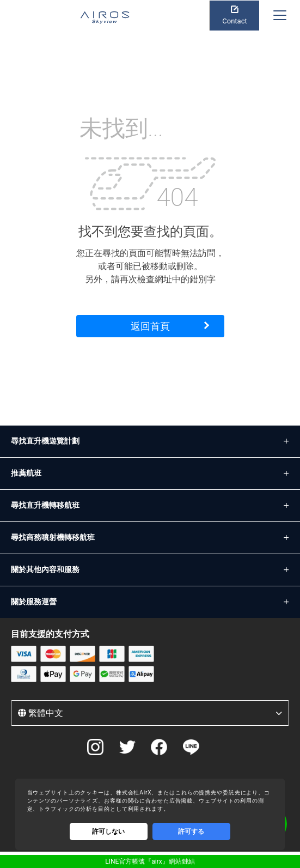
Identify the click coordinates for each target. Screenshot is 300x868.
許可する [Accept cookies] (191, 831)
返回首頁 (150, 326)
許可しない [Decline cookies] (108, 831)
